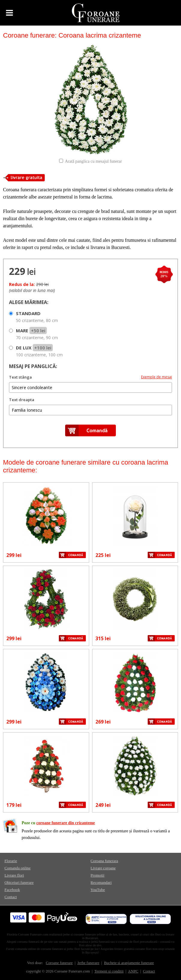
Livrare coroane (103, 868)
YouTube (98, 890)
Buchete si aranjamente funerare (129, 963)
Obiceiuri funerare (19, 882)
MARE (37, 334)
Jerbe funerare (88, 963)
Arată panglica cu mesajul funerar (93, 161)
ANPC (133, 971)
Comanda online (18, 868)
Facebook (12, 890)
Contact (11, 897)
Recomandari (101, 882)
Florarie (11, 861)
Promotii (98, 875)
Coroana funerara (104, 861)
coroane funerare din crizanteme (66, 823)
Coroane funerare (59, 963)
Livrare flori (14, 875)
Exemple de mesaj (157, 377)
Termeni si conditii (109, 971)
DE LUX (39, 351)
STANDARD (37, 317)
